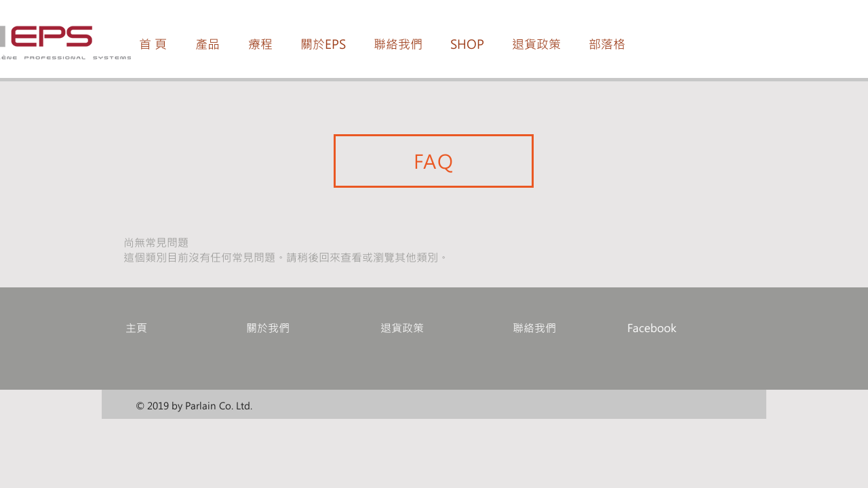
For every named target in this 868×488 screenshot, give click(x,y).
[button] (208, 44)
